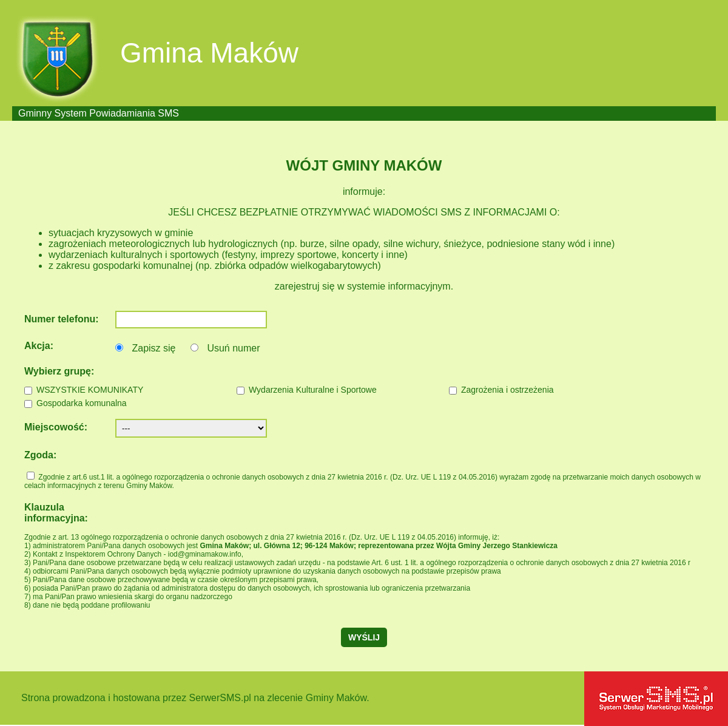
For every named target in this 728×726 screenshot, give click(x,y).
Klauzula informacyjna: (56, 513)
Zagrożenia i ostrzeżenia (507, 390)
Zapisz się (153, 348)
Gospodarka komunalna (82, 403)
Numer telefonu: (62, 319)
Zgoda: (40, 455)
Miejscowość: (56, 427)
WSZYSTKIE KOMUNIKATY (90, 390)
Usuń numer (233, 348)
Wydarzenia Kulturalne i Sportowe (313, 390)
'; (191, 428)
